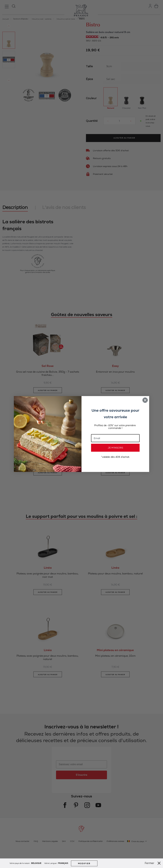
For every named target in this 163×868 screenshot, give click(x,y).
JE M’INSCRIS (115, 448)
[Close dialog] (145, 400)
